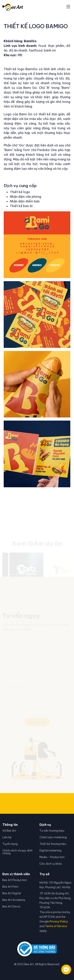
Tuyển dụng (10, 844)
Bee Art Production (15, 880)
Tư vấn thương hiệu (52, 831)
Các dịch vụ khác (51, 864)
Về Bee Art (9, 831)
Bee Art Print (10, 887)
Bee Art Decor (11, 906)
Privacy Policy (59, 921)
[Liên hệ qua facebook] (62, 968)
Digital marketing (50, 850)
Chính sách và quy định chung (17, 852)
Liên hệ (7, 837)
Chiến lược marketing (53, 837)
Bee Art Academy (14, 900)
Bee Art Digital (12, 893)
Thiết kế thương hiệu (53, 844)
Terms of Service (56, 926)
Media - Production (52, 857)
